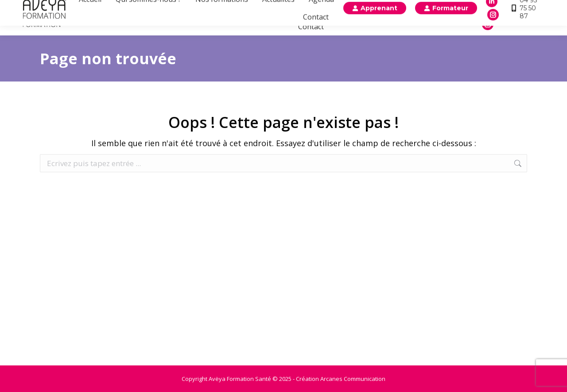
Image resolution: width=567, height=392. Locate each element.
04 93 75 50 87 (525, 18)
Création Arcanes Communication (341, 379)
